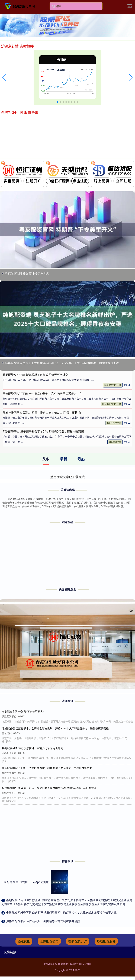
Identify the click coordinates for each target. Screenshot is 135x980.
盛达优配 (24, 941)
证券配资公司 (49, 941)
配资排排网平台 (114, 423)
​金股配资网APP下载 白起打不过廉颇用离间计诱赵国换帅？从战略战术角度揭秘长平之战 (61, 913)
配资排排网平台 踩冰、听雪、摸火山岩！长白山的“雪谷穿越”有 (42, 413)
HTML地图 (85, 964)
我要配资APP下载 (113, 385)
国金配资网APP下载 (112, 404)
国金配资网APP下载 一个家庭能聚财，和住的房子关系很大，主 (42, 394)
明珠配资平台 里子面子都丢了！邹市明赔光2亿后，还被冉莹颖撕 (43, 432)
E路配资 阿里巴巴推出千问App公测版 (25, 882)
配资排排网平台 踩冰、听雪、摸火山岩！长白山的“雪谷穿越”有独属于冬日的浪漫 (49, 788)
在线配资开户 (78, 941)
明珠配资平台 (115, 442)
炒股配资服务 (106, 941)
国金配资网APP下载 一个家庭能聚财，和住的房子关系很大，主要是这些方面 (47, 768)
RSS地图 (73, 964)
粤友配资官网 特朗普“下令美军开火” (28, 273)
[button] (4, 77)
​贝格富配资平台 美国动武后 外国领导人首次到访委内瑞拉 (43, 921)
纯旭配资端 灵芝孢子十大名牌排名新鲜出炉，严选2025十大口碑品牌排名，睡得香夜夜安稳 (62, 363)
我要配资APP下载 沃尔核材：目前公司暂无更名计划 (35, 375)
